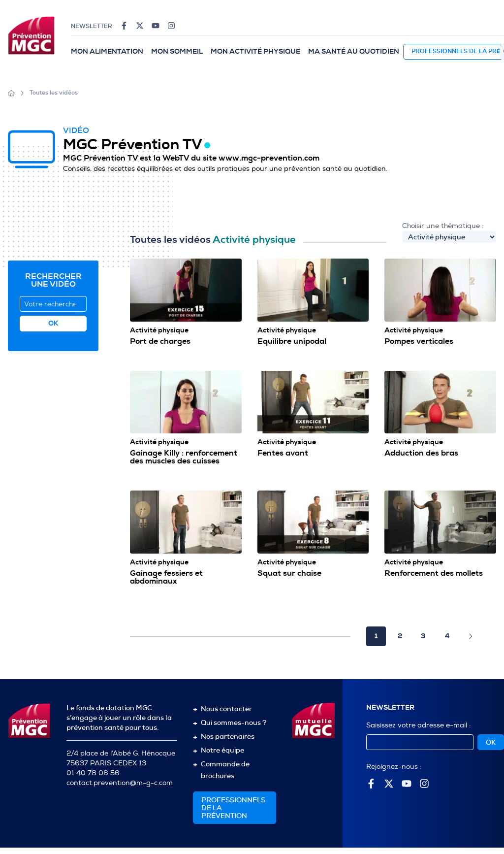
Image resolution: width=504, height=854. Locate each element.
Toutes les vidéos (54, 93)
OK (491, 742)
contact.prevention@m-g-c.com (120, 783)
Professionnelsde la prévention (233, 808)
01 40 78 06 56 (93, 773)
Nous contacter (226, 709)
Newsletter (92, 26)
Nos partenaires (228, 736)
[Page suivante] (471, 636)
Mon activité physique (255, 51)
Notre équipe (222, 750)
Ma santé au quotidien (354, 51)
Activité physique (159, 330)
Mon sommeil (177, 51)
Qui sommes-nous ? (234, 723)
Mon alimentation (107, 51)
